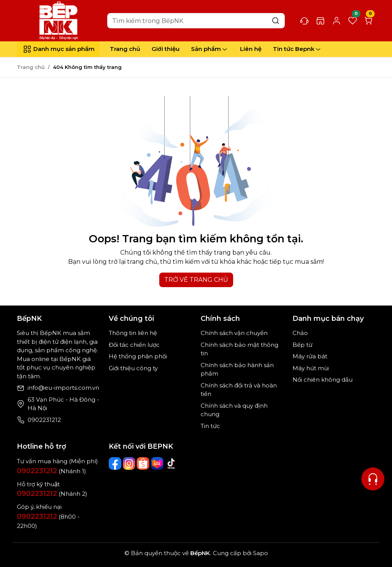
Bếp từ (302, 345)
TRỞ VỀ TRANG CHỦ (196, 280)
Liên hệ (251, 49)
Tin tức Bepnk (297, 49)
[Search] (196, 21)
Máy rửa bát (310, 356)
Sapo (260, 553)
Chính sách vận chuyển (234, 333)
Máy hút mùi (311, 368)
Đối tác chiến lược (134, 345)
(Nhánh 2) (52, 494)
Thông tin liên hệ (133, 333)
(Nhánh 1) (51, 471)
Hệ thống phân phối (138, 356)
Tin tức (210, 426)
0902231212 (44, 420)
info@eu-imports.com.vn (63, 388)
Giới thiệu (166, 49)
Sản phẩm (210, 49)
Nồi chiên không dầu (323, 380)
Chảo (300, 333)
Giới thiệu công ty (133, 368)
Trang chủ (125, 49)
